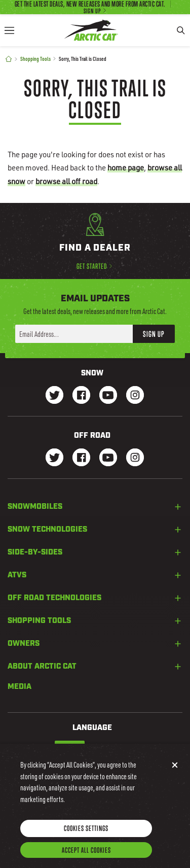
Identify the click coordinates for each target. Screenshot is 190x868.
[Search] (181, 30)
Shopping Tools (35, 59)
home (126, 167)
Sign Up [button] (154, 334)
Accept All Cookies (86, 859)
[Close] (175, 774)
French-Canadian (110, 748)
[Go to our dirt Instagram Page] (54, 458)
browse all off (66, 181)
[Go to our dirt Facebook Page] (81, 458)
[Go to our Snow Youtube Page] (108, 396)
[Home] (9, 59)
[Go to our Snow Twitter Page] (54, 396)
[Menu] (9, 30)
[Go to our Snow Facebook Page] (81, 396)
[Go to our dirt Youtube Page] (108, 458)
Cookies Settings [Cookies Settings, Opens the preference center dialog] (86, 837)
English (70, 748)
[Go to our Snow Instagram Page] (135, 396)
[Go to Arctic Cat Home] (91, 30)
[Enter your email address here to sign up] (74, 334)
